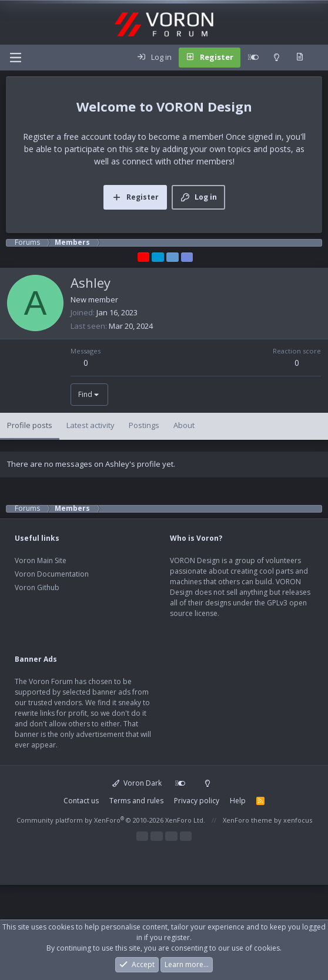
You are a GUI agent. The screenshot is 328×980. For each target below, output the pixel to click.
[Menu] (15, 58)
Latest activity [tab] (91, 425)
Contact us (81, 801)
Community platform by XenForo (111, 820)
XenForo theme (247, 820)
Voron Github (37, 587)
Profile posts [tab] (30, 425)
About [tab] (184, 425)
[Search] (319, 58)
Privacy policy (197, 801)
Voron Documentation (52, 574)
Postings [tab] (144, 425)
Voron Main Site (41, 560)
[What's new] (299, 58)
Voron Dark (137, 783)
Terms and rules (136, 801)
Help (238, 801)
